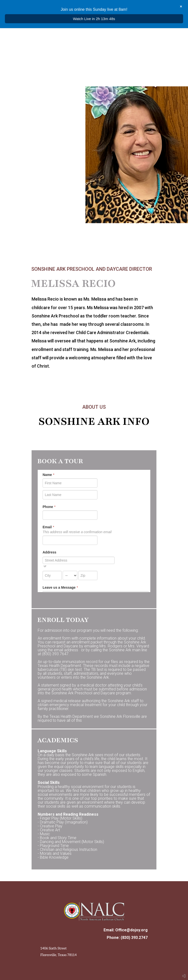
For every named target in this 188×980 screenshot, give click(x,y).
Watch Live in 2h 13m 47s (94, 19)
